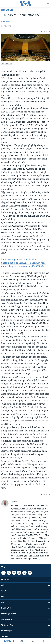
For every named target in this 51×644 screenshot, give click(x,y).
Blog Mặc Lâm (7, 10)
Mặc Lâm (5, 21)
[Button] (45, 31)
